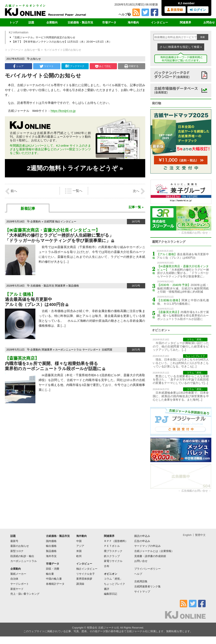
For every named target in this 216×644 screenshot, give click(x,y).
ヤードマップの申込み (147, 546)
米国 (79, 551)
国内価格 (51, 541)
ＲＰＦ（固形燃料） (116, 541)
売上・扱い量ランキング (25, 594)
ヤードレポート (92, 350)
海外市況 (51, 556)
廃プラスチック (113, 551)
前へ (11, 191)
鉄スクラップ (112, 556)
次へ (139, 191)
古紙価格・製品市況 (80, 22)
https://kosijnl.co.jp (63, 111)
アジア (80, 546)
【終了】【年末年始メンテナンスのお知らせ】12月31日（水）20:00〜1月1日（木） (61, 42)
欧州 (79, 556)
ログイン (198, 10)
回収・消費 (53, 569)
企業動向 (52, 22)
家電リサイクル (113, 561)
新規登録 (175, 10)
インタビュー (159, 22)
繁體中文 (200, 535)
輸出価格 (51, 546)
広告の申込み (142, 541)
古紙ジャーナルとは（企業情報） (154, 551)
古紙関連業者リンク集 (147, 586)
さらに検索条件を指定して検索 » (181, 47)
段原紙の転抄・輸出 (22, 556)
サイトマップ (142, 592)
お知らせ (36, 59)
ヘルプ (125, 14)
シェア (18, 66)
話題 (31, 22)
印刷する (131, 66)
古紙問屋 (49, 221)
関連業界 (185, 22)
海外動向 (133, 22)
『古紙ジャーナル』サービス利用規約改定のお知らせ (43, 37)
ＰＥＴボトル (112, 546)
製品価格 (74, 286)
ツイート (47, 66)
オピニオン (111, 574)
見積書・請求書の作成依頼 (150, 556)
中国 (79, 541)
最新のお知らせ (20, 546)
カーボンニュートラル (68, 350)
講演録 (80, 584)
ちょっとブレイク (115, 584)
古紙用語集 (141, 581)
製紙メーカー (18, 574)
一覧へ (74, 191)
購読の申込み (142, 536)
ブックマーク (75, 66)
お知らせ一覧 (32, 50)
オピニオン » (161, 330)
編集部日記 (111, 594)
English (187, 535)
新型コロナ (17, 551)
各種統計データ (55, 584)
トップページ (13, 50)
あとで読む (103, 66)
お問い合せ (141, 561)
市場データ (109, 22)
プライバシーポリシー (147, 569)
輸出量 (50, 574)
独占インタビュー (66, 221)
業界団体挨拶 (84, 579)
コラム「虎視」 (113, 579)
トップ (14, 22)
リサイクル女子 (86, 574)
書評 (107, 589)
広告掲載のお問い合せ (195, 233)
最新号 (14, 541)
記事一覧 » (136, 207)
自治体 (14, 579)
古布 (107, 566)
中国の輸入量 (54, 579)
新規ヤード (17, 589)
